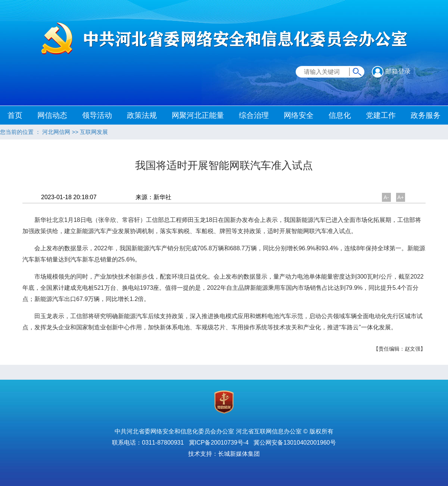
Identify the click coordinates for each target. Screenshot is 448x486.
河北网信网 (56, 132)
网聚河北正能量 (198, 115)
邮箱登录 (391, 71)
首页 (15, 115)
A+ (401, 197)
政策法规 (142, 115)
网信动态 (52, 115)
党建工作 (381, 115)
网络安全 (299, 115)
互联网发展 (94, 132)
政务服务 (426, 115)
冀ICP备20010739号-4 (219, 443)
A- (386, 197)
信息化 (340, 115)
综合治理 (254, 115)
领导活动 (97, 115)
